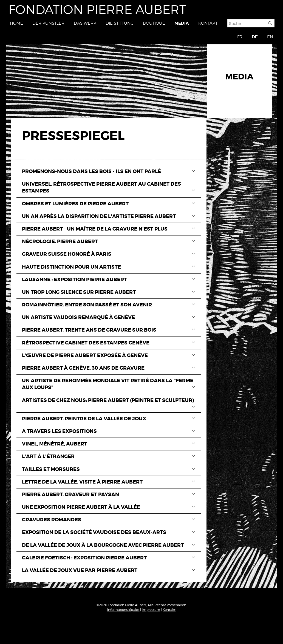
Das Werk (85, 23)
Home (16, 23)
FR (240, 37)
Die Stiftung (120, 23)
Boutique (154, 23)
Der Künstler (48, 23)
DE (255, 37)
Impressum (151, 610)
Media (182, 23)
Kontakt (208, 23)
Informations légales (123, 610)
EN (270, 37)
